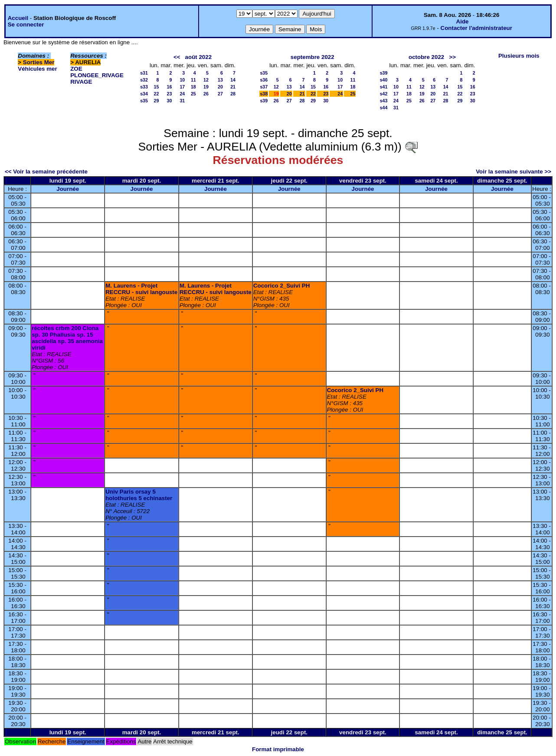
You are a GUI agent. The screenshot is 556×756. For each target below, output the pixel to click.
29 (157, 101)
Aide (463, 21)
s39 (264, 101)
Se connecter (26, 25)
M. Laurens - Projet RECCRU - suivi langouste (141, 289)
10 (182, 80)
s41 (384, 87)
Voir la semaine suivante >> (513, 172)
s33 (144, 87)
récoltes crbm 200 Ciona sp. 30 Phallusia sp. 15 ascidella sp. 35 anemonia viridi (67, 338)
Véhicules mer (37, 69)
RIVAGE (81, 82)
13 (220, 80)
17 (182, 87)
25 (193, 94)
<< (177, 57)
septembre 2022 (312, 57)
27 (220, 94)
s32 (144, 80)
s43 (384, 101)
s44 (384, 108)
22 (157, 94)
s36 (264, 80)
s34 (144, 94)
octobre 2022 (426, 57)
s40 (384, 80)
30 (169, 101)
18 (193, 87)
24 (182, 94)
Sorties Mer (39, 62)
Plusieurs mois (519, 56)
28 (233, 94)
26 (206, 94)
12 (206, 80)
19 (206, 87)
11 (193, 80)
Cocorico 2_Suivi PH (281, 286)
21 (233, 87)
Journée (68, 189)
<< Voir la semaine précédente (46, 172)
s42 (384, 94)
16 (169, 87)
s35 (144, 101)
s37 (264, 87)
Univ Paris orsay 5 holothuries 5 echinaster (139, 495)
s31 (144, 73)
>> (452, 57)
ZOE (76, 69)
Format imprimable (278, 749)
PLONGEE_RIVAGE (97, 75)
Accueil (18, 18)
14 (233, 80)
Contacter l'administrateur (476, 28)
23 (169, 94)
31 (182, 101)
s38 (264, 94)
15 (157, 87)
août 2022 (199, 57)
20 (220, 87)
